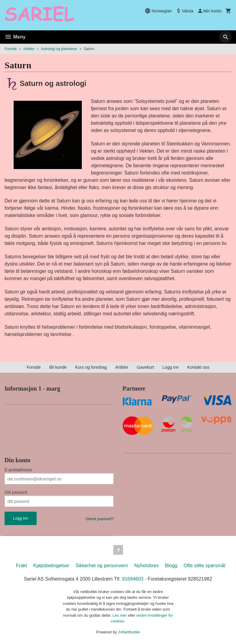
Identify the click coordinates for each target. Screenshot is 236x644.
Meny (15, 37)
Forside (11, 49)
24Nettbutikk (129, 632)
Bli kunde (58, 367)
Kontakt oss (198, 367)
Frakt (22, 566)
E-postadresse (18, 470)
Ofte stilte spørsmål (204, 566)
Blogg (171, 566)
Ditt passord (16, 492)
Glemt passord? (100, 519)
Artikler (122, 367)
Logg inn (171, 367)
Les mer (120, 615)
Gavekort (146, 367)
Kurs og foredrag (91, 367)
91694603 (133, 579)
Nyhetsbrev (146, 566)
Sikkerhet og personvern (102, 566)
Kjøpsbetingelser (51, 566)
